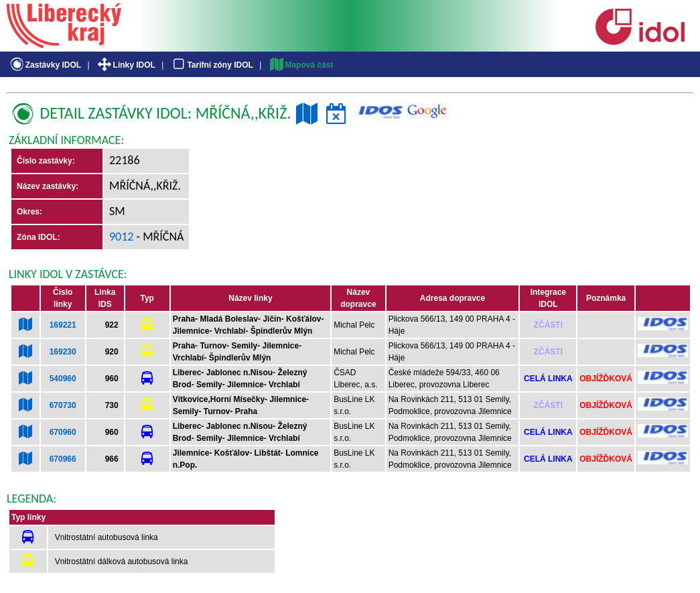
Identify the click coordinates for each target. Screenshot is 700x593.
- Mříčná (159, 237)
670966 (63, 459)
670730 (63, 405)
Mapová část (301, 65)
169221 (63, 325)
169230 (63, 352)
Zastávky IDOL (45, 65)
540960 (63, 379)
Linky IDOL (126, 65)
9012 (122, 237)
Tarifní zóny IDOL (212, 65)
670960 (63, 432)
